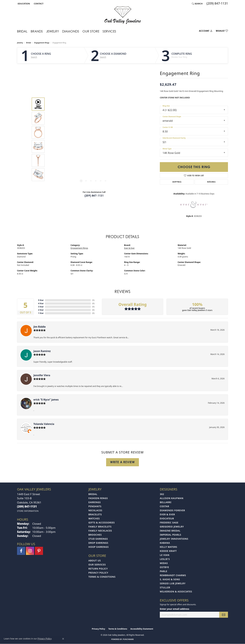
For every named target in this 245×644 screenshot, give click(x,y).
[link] (38, 4)
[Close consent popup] (63, 639)
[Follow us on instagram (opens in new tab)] (30, 551)
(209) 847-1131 (94, 196)
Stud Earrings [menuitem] (98, 539)
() (93, 300)
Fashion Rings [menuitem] (98, 498)
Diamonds (71, 31)
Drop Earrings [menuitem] (98, 543)
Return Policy (98, 569)
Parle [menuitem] (164, 571)
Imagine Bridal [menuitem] (170, 531)
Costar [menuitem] (165, 506)
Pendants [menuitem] (95, 506)
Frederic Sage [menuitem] (169, 523)
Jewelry (52, 31)
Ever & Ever (129, 248)
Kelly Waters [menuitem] (168, 547)
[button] (23, 4)
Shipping (177, 182)
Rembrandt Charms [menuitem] (173, 575)
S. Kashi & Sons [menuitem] (170, 579)
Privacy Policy (98, 573)
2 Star (41, 310)
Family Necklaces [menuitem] (100, 531)
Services (109, 31)
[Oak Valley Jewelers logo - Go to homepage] (123, 15)
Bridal (22, 31)
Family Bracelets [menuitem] (100, 527)
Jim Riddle (40, 327)
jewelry (20, 43)
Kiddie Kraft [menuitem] (168, 551)
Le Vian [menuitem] (165, 555)
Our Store (91, 31)
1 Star (41, 313)
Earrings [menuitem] (95, 502)
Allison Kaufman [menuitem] (172, 498)
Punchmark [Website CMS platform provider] (128, 639)
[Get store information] (28, 511)
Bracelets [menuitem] (95, 514)
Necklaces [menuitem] (95, 510)
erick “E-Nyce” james (46, 400)
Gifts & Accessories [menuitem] (102, 523)
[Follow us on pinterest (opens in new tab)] (39, 551)
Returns (211, 182)
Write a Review (122, 462)
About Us (95, 560)
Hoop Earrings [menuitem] (99, 547)
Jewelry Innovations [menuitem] (174, 539)
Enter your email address (175, 609)
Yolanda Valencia (44, 424)
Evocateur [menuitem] (167, 518)
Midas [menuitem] (164, 563)
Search (34, 57)
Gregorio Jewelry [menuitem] (172, 527)
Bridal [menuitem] (93, 494)
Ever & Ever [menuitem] (167, 514)
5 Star (41, 300)
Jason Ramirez (42, 351)
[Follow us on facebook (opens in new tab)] (21, 551)
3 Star (41, 307)
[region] (93, 139)
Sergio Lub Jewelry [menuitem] (173, 583)
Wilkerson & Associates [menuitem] (176, 591)
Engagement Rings (42, 43)
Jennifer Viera (42, 375)
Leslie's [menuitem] (165, 559)
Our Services (97, 565)
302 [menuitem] (162, 494)
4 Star (41, 303)
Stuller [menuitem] (165, 587)
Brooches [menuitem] (95, 535)
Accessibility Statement (142, 629)
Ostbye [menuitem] (164, 567)
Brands (37, 31)
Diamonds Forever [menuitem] (172, 510)
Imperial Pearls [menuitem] (171, 535)
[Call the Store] (27, 506)
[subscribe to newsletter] (224, 615)
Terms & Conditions (102, 577)
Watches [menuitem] (94, 518)
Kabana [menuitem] (165, 543)
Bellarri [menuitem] (166, 502)
